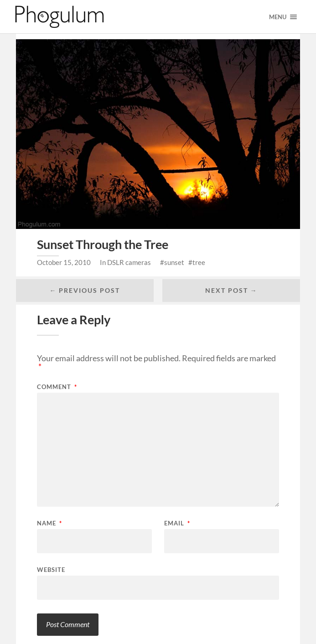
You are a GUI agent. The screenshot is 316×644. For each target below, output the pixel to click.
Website (51, 569)
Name (49, 523)
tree (199, 262)
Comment (57, 387)
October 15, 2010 (64, 262)
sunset (174, 262)
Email (177, 523)
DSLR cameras (129, 262)
